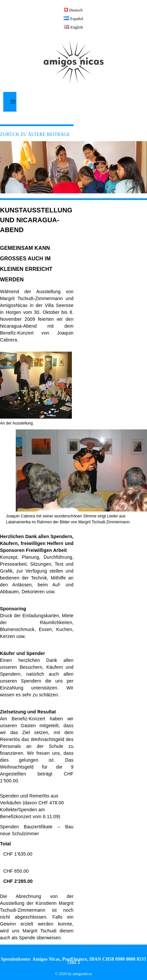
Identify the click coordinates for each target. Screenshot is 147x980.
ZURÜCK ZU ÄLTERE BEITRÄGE (35, 134)
